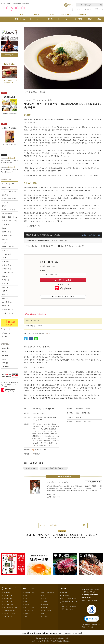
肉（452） (5, 195)
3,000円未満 (6, 348)
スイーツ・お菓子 (30, 607)
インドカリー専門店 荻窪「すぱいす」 (54, 468)
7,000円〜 (5, 359)
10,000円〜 (6, 363)
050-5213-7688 (87, 598)
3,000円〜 (5, 352)
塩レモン (5, 337)
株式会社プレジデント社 (74, 633)
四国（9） (5, 298)
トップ (26, 92)
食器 (42, 613)
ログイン (76, 10)
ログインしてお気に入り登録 (63, 297)
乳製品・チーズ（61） (9, 210)
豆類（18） (6, 202)
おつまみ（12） (7, 269)
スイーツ (40, 19)
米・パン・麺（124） (9, 184)
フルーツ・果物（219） (9, 191)
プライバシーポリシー (69, 598)
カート (99, 9)
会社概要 (64, 593)
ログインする (8, 595)
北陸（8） (5, 291)
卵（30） (5, 206)
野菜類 (27, 604)
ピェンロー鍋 (6, 333)
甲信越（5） (6, 280)
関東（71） (6, 276)
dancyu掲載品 (81, 15)
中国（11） (6, 295)
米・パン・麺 (29, 610)
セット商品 (45, 604)
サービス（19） (7, 254)
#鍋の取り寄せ (31, 535)
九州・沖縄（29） (8, 302)
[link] (92, 619)
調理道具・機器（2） (9, 247)
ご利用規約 (65, 595)
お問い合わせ (8, 616)
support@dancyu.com (90, 595)
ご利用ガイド (8, 601)
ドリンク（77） (7, 225)
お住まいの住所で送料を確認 (91, 235)
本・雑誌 (44, 616)
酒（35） (5, 228)
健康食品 (44, 607)
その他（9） (6, 258)
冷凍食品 (43, 92)
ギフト (22, 15)
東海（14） (6, 284)
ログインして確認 (41, 450)
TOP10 (51, 15)
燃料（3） (5, 239)
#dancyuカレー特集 (79, 537)
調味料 (90, 19)
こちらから (48, 334)
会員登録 (7, 593)
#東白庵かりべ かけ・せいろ (50, 537)
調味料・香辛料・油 (47, 593)
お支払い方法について (11, 607)
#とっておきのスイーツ (92, 535)
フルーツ (7, 19)
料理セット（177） (8, 236)
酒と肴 (50, 19)
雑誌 (99, 19)
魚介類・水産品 (30, 593)
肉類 (26, 595)
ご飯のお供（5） (7, 265)
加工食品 (34, 92)
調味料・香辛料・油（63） (10, 217)
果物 (26, 601)
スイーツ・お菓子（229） (10, 221)
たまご (27, 598)
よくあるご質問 (9, 604)
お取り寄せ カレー (31, 468)
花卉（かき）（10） (8, 261)
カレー (67, 19)
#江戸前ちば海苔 (66, 537)
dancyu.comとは (9, 598)
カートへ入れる (63, 280)
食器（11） (6, 250)
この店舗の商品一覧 (94, 482)
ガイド (88, 10)
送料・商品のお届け (10, 610)
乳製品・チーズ (30, 613)
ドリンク (44, 598)
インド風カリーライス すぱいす (43, 409)
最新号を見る (10, 55)
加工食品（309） (7, 213)
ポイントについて (10, 613)
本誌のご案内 (66, 15)
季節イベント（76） (8, 309)
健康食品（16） (7, 232)
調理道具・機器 (46, 610)
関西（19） (6, 287)
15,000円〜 (6, 367)
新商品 (37, 15)
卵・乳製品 (78, 19)
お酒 (42, 595)
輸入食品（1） (7, 306)
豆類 (26, 616)
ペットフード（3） (8, 313)
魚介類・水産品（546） (9, 199)
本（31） (5, 243)
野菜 (16, 19)
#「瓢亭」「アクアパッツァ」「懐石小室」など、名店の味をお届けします (60, 535)
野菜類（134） (7, 188)
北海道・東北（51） (8, 272)
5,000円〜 (5, 356)
